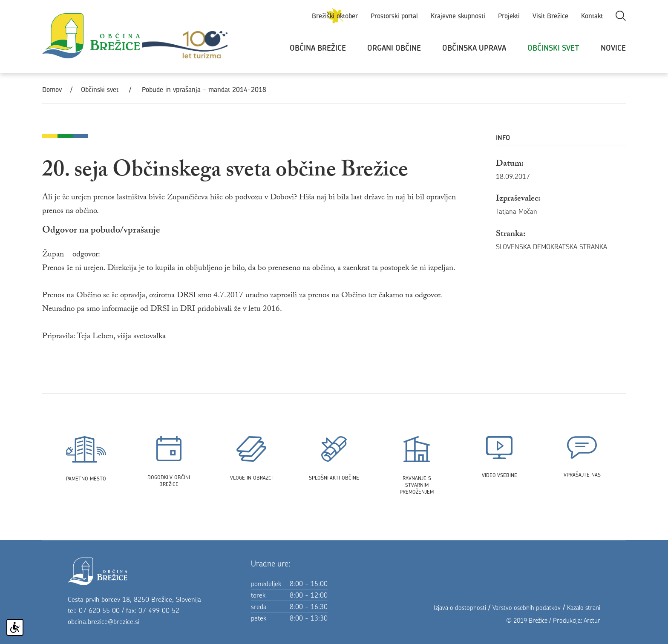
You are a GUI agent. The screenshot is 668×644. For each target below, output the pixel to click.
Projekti (509, 16)
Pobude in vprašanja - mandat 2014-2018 (204, 89)
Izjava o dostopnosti (460, 608)
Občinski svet (553, 48)
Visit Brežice (550, 16)
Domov (52, 89)
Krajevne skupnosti (458, 16)
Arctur (592, 620)
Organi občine (394, 48)
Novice (613, 48)
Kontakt (592, 16)
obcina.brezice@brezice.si (104, 621)
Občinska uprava (474, 48)
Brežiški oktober (335, 16)
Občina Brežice (318, 48)
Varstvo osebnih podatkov (527, 608)
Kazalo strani (584, 608)
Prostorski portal (394, 16)
